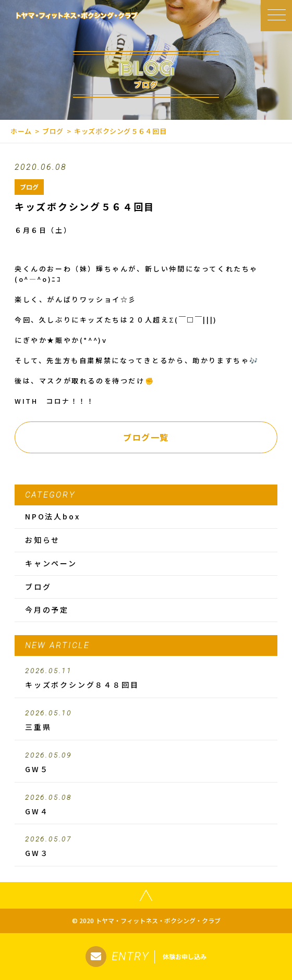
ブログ (53, 131)
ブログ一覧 (146, 437)
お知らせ (42, 540)
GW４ (146, 805)
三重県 (146, 721)
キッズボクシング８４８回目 (146, 678)
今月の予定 (47, 610)
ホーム (21, 131)
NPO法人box (52, 516)
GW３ (146, 847)
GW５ (146, 763)
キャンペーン (51, 563)
